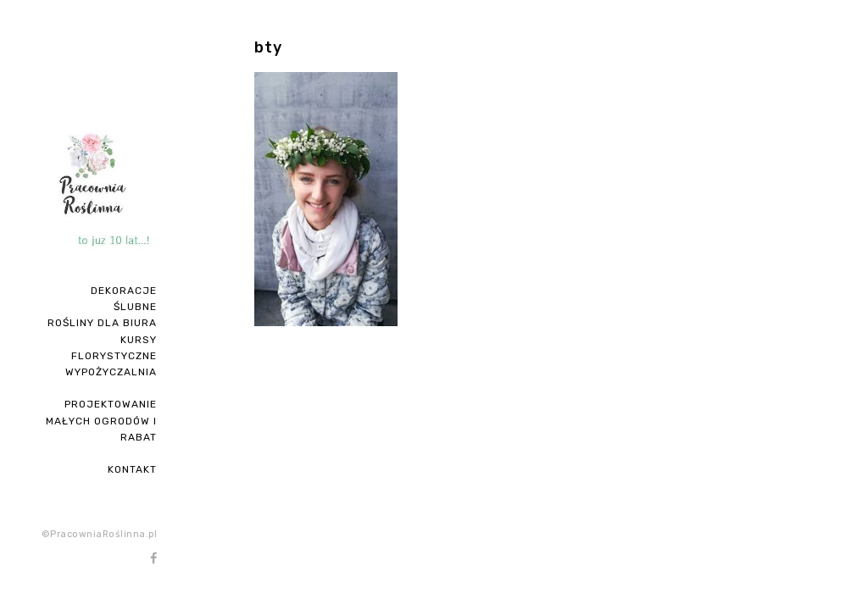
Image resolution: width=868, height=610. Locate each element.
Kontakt (132, 469)
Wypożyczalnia (111, 372)
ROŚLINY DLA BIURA (102, 323)
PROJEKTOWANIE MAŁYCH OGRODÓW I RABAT (101, 420)
